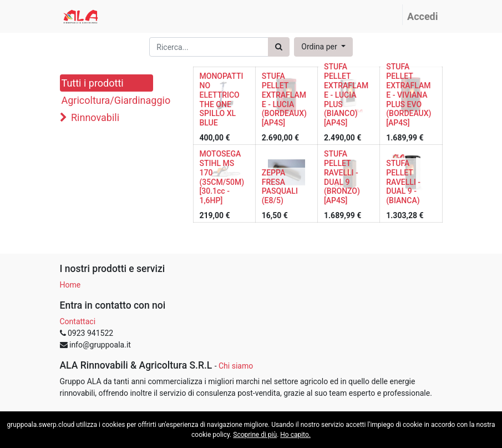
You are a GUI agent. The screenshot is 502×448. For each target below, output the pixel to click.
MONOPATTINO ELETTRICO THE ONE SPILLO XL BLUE (222, 99)
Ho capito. (295, 435)
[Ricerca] (279, 47)
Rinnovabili (95, 117)
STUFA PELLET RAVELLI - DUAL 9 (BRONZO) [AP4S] (342, 177)
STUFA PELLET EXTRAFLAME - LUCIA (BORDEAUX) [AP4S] (284, 99)
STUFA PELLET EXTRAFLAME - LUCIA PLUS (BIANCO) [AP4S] (346, 95)
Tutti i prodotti (93, 83)
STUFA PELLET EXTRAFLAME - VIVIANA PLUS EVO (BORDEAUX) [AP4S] (409, 95)
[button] (323, 47)
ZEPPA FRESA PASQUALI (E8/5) (280, 187)
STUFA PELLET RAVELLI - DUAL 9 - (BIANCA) (403, 182)
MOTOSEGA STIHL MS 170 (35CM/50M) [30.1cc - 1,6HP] (222, 177)
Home (70, 285)
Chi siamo (236, 366)
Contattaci (78, 321)
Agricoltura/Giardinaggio (107, 100)
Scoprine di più (255, 435)
